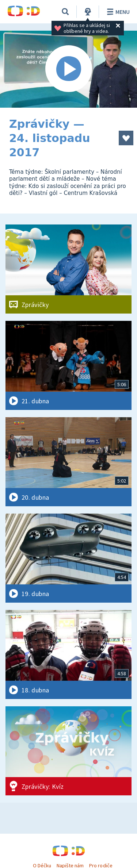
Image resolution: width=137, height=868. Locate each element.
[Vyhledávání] (65, 12)
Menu (117, 12)
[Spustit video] (68, 69)
